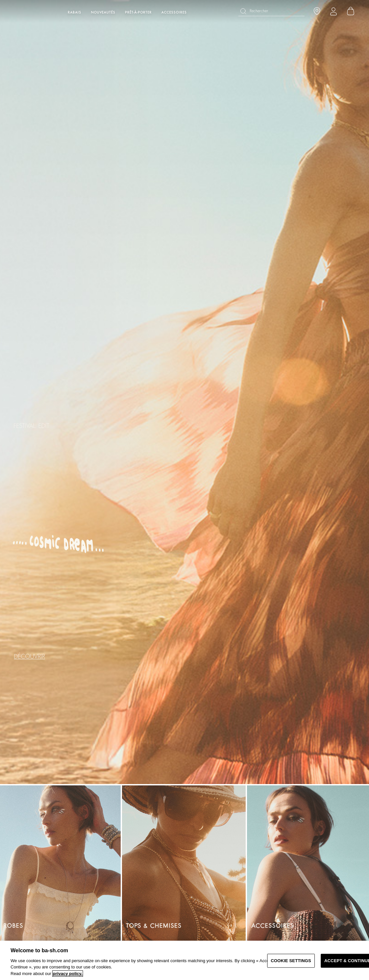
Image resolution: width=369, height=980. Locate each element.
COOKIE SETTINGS (291, 961)
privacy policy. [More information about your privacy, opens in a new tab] (68, 974)
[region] (184, 960)
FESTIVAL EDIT (31, 426)
